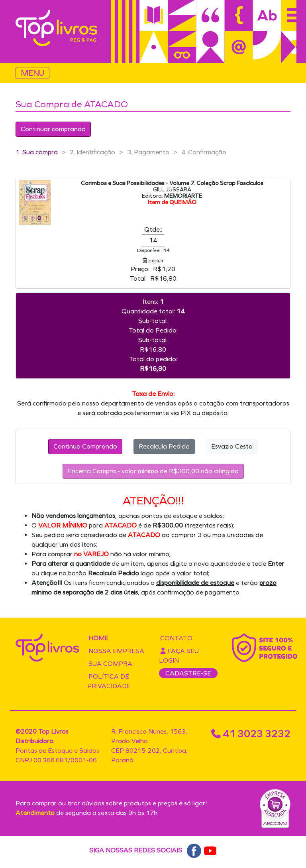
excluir (153, 261)
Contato (176, 638)
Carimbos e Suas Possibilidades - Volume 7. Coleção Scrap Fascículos (172, 183)
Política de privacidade (109, 681)
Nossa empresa (116, 651)
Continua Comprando (85, 446)
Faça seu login (179, 656)
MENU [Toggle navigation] (32, 73)
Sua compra (110, 664)
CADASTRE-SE (188, 673)
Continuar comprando (53, 129)
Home (98, 638)
